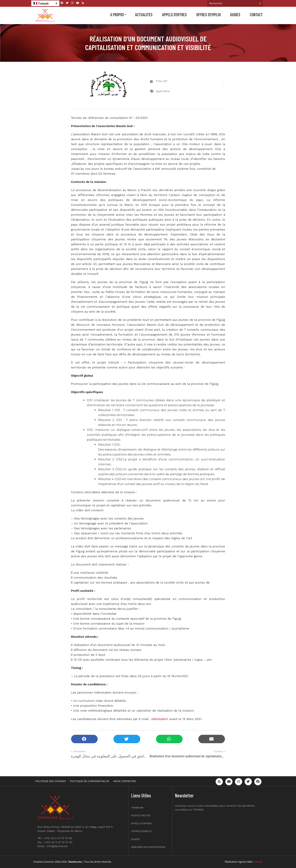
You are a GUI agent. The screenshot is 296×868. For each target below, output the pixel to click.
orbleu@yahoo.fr (160, 719)
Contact (256, 15)
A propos (117, 15)
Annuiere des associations (148, 847)
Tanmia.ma (137, 808)
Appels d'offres (163, 91)
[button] (84, 739)
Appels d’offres (174, 15)
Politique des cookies (51, 781)
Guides (235, 15)
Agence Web (245, 862)
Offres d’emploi (208, 15)
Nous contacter (125, 781)
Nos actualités (141, 815)
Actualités (144, 15)
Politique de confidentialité (90, 781)
